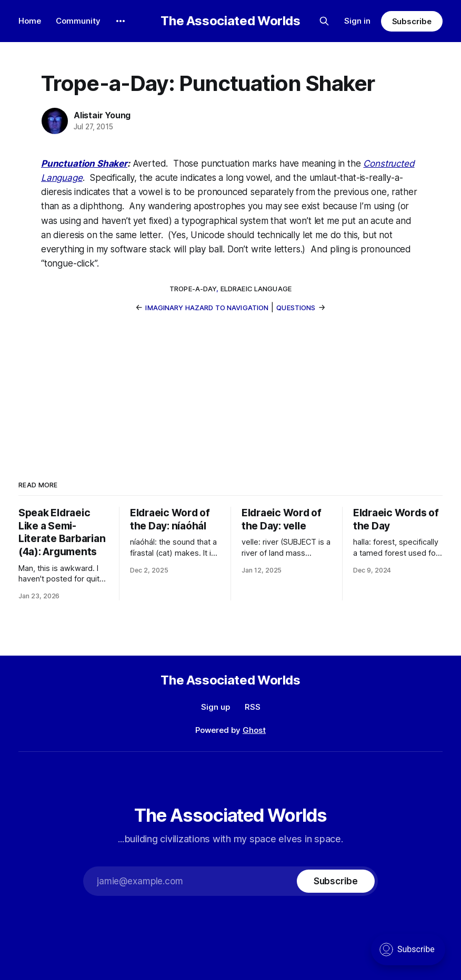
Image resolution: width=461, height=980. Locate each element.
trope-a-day (193, 289)
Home (30, 21)
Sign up (216, 707)
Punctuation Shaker (84, 164)
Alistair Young (102, 115)
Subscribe (412, 21)
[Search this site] (324, 21)
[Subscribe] (336, 881)
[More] (121, 21)
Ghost (254, 730)
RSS (253, 707)
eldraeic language (256, 289)
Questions (296, 308)
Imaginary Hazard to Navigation (207, 308)
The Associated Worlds (230, 21)
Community (78, 21)
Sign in (357, 21)
